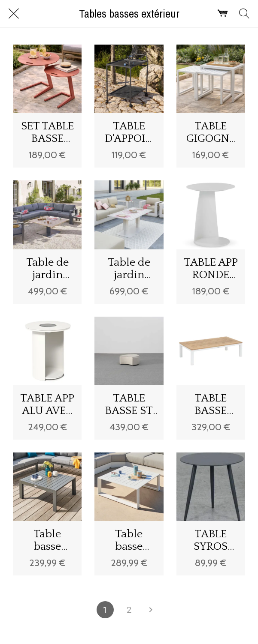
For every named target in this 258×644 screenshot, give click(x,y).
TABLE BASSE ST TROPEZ (129, 404)
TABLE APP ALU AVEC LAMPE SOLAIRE (47, 404)
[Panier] (223, 14)
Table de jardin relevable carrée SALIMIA (47, 269)
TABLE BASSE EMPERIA (211, 404)
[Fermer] (14, 14)
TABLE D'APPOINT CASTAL (129, 132)
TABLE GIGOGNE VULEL (211, 132)
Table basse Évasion (47, 540)
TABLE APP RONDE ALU (211, 269)
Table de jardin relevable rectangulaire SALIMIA (129, 269)
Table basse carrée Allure (129, 540)
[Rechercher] (244, 14)
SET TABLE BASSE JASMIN (47, 132)
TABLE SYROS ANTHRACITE (211, 540)
